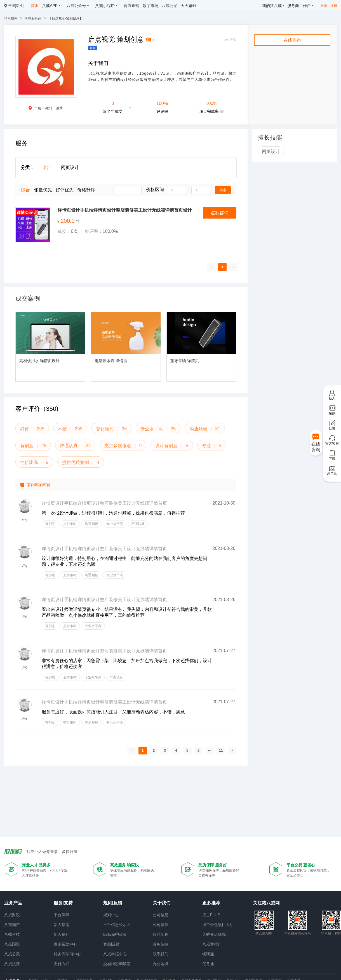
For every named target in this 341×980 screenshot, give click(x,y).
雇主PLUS (211, 915)
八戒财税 (12, 915)
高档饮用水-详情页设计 (40, 361)
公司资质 (161, 925)
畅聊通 (208, 954)
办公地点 (161, 964)
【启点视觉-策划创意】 (66, 18)
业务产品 (13, 903)
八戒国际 (12, 944)
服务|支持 (63, 903)
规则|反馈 (113, 903)
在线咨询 (292, 40)
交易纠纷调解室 (117, 964)
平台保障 (62, 915)
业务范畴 (161, 944)
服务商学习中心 (67, 954)
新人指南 (62, 925)
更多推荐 (211, 903)
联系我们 (161, 954)
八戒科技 (12, 934)
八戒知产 (12, 925)
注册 (334, 6)
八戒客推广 (212, 944)
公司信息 (161, 915)
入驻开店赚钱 (214, 934)
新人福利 (62, 934)
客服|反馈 (112, 944)
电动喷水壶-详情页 (111, 361)
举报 (230, 39)
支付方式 (62, 964)
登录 (324, 6)
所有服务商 (33, 18)
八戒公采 (12, 954)
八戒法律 (12, 964)
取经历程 (161, 934)
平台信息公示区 (117, 925)
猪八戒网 (11, 18)
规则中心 (111, 915)
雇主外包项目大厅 (218, 925)
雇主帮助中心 (65, 944)
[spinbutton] (177, 190)
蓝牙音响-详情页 (185, 361)
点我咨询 (220, 213)
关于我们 (162, 903)
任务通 (208, 964)
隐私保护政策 (115, 934)
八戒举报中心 (115, 954)
